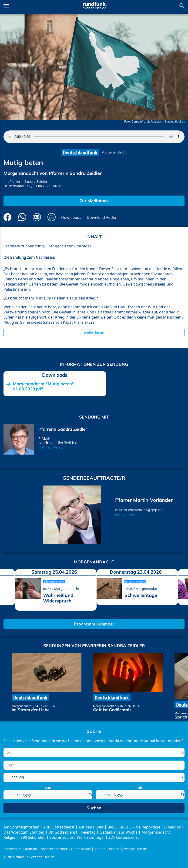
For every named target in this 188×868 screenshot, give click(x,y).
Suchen (182, 6)
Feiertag (88, 832)
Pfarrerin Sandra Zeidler (29, 182)
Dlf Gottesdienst (63, 832)
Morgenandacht (114, 152)
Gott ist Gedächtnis (112, 710)
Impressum (12, 849)
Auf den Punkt (91, 827)
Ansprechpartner (54, 849)
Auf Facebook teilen (8, 217)
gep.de (100, 849)
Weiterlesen (94, 333)
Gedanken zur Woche (119, 832)
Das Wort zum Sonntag (24, 832)
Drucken (52, 217)
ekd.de (114, 849)
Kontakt (31, 849)
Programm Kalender (94, 624)
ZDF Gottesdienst (124, 838)
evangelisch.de (135, 849)
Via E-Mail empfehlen (37, 217)
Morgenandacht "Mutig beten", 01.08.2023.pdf (44, 386)
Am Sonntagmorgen (21, 827)
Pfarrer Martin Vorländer (144, 500)
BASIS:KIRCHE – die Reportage (134, 827)
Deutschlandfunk (17, 186)
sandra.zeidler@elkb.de (59, 443)
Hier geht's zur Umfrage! (69, 246)
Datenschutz (81, 849)
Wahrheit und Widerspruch (58, 598)
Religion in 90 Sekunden (25, 838)
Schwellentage (141, 595)
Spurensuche (61, 838)
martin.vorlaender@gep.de (139, 510)
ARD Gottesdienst (59, 827)
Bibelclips (173, 827)
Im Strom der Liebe (31, 710)
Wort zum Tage (91, 838)
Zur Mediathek (94, 201)
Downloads (71, 218)
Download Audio (101, 218)
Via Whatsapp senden (22, 217)
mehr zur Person (51, 447)
